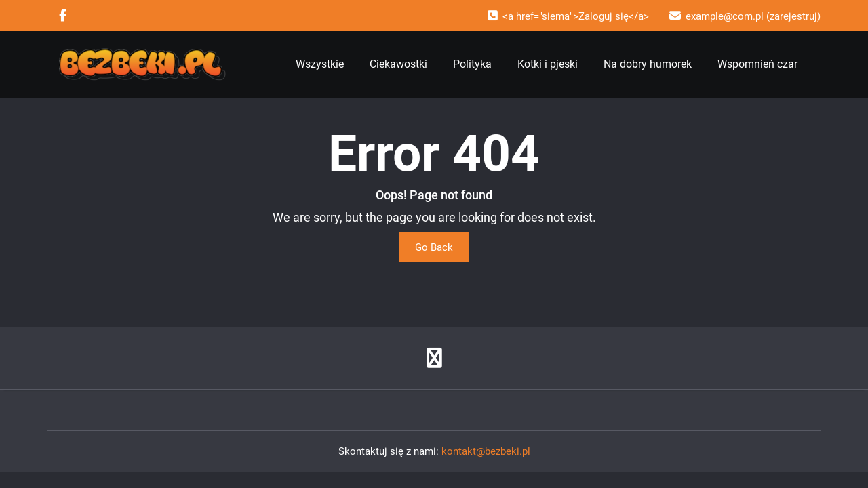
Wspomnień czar (757, 64)
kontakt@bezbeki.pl (486, 451)
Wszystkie (320, 64)
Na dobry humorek (648, 64)
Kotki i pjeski (548, 64)
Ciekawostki (398, 64)
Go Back (434, 247)
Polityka (472, 64)
